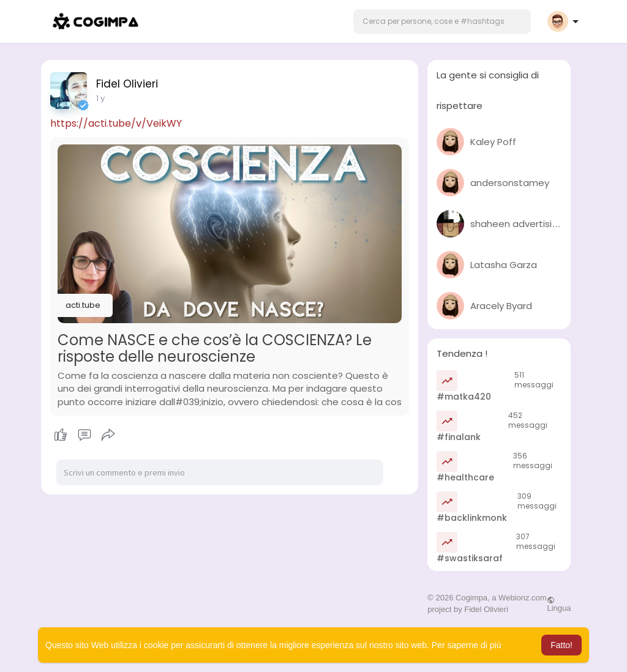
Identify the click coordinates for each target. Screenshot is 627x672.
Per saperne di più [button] (467, 645)
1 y (100, 98)
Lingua (559, 604)
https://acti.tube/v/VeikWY (116, 123)
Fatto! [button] (561, 645)
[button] (442, 21)
